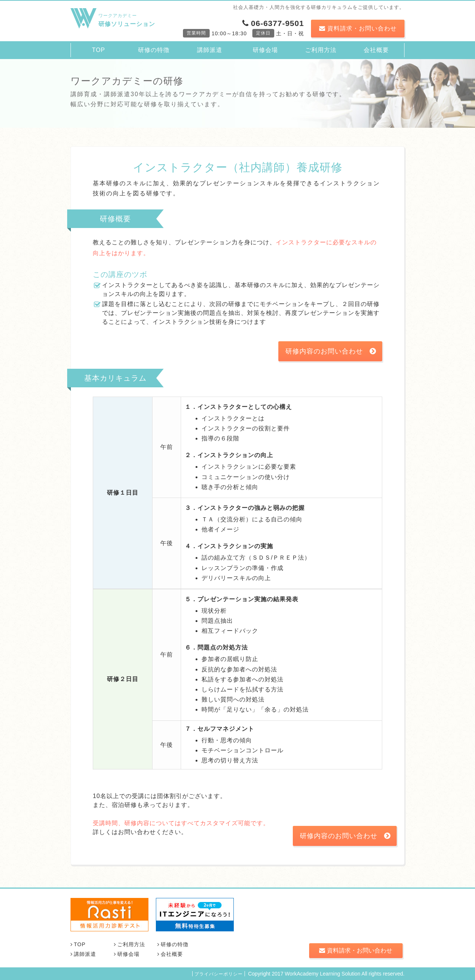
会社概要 (376, 50)
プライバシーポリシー (219, 974)
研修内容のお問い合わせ (331, 351)
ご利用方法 (321, 50)
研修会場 (265, 50)
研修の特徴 (154, 50)
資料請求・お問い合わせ (358, 28)
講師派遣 (210, 50)
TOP (99, 50)
